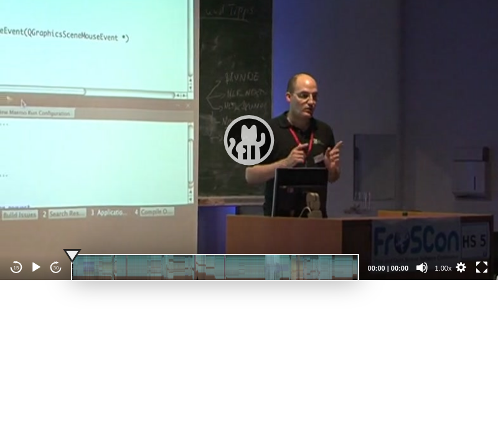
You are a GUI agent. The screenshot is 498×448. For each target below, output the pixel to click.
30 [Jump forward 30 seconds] (56, 268)
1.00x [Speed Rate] (444, 268)
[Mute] (422, 268)
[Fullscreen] (482, 268)
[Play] (36, 268)
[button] (249, 140)
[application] (249, 140)
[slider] (215, 268)
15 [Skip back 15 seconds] (16, 268)
